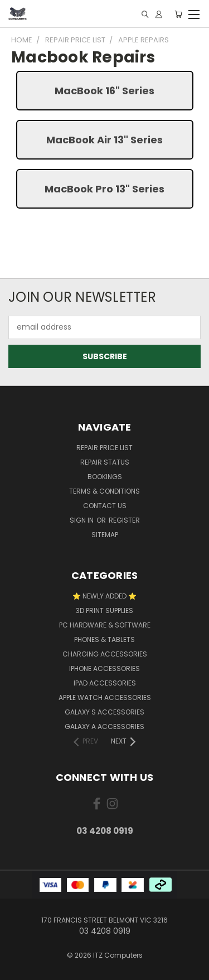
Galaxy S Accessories (104, 712)
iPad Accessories (105, 683)
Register (124, 520)
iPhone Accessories (104, 668)
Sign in (82, 520)
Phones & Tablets (104, 639)
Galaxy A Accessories (104, 726)
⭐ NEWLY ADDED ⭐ (104, 596)
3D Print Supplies (104, 610)
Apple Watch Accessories (105, 697)
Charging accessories (105, 654)
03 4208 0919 (105, 831)
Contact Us (105, 506)
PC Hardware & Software (105, 625)
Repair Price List (104, 448)
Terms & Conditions (104, 491)
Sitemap (105, 535)
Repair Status (105, 462)
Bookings (105, 477)
